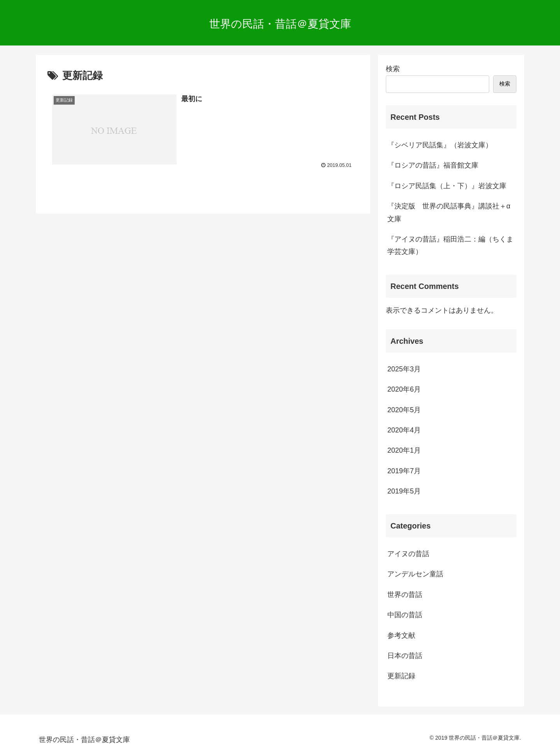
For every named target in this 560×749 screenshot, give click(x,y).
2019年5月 (404, 491)
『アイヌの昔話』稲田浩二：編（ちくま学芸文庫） (450, 245)
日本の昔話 (405, 656)
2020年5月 (404, 410)
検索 (393, 69)
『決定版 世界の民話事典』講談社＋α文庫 (449, 212)
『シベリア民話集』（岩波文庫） (440, 145)
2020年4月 (404, 430)
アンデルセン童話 (415, 574)
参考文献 (401, 635)
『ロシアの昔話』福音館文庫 (433, 165)
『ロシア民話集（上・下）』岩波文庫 (447, 186)
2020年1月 (404, 450)
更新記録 (401, 676)
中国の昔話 (405, 615)
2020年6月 (404, 389)
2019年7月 (404, 471)
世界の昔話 (405, 595)
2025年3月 (404, 369)
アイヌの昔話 (408, 554)
